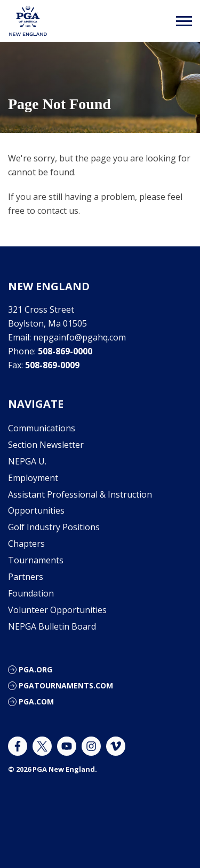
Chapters (26, 544)
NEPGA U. (27, 461)
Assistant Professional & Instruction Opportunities (80, 502)
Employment (33, 478)
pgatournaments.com (66, 685)
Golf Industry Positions (54, 527)
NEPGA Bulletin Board (52, 626)
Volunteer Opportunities (57, 610)
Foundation (31, 593)
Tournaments (36, 560)
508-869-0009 (52, 365)
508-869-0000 (65, 351)
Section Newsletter (46, 445)
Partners (26, 577)
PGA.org (35, 669)
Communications (42, 428)
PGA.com (36, 702)
